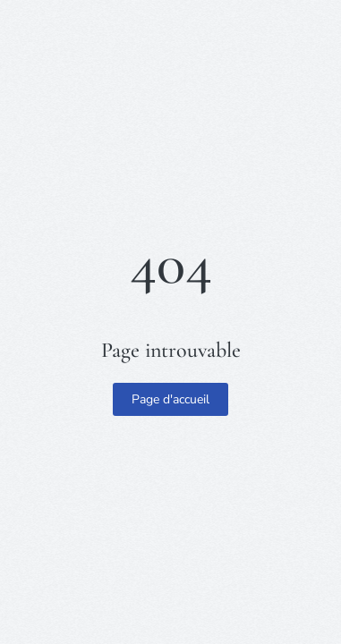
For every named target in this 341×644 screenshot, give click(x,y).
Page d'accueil (170, 399)
